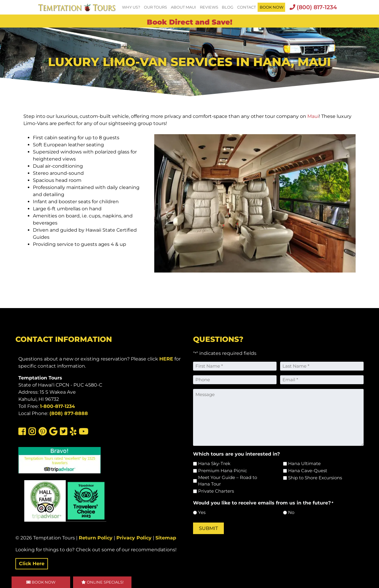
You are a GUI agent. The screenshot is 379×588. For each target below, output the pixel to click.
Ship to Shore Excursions (315, 478)
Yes (202, 512)
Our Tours (155, 7)
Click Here (32, 564)
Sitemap (166, 538)
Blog (228, 7)
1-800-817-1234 (57, 406)
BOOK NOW (272, 7)
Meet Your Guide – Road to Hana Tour (228, 481)
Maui (313, 116)
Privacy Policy (134, 538)
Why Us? (131, 7)
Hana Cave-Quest (308, 471)
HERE (166, 359)
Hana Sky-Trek (214, 463)
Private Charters (216, 491)
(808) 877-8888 (69, 413)
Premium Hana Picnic (223, 471)
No (291, 512)
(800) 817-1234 (313, 7)
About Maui (183, 7)
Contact (246, 7)
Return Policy (96, 538)
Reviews (209, 7)
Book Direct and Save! (190, 22)
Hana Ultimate (304, 463)
